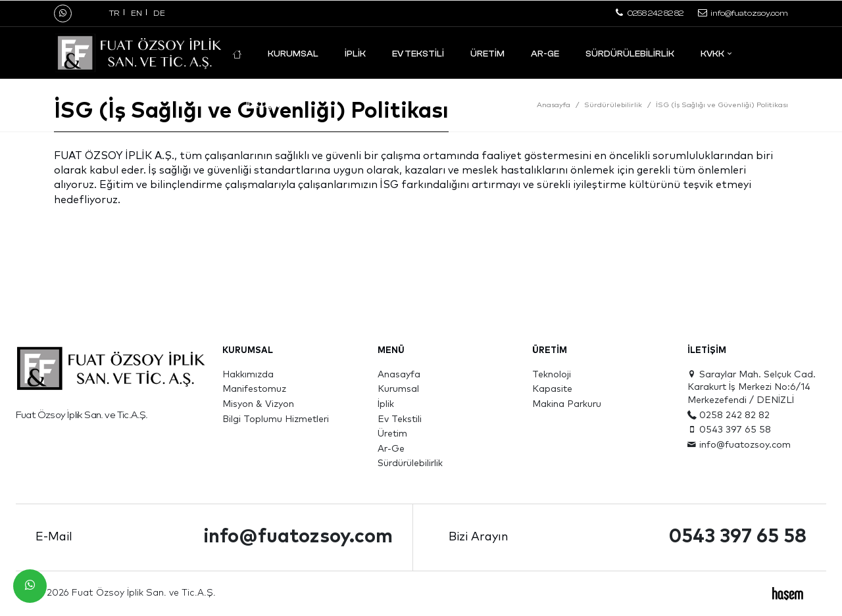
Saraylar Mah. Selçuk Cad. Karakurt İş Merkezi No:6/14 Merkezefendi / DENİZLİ (752, 388)
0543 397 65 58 (729, 430)
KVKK (712, 54)
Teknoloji (552, 375)
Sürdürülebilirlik (630, 54)
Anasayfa (554, 105)
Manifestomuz (254, 389)
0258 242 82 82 (729, 415)
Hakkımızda (248, 375)
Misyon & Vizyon (258, 404)
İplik (355, 54)
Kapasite (552, 389)
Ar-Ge (545, 54)
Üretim (487, 54)
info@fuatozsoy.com (739, 445)
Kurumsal (293, 54)
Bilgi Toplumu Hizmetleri (276, 419)
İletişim (264, 105)
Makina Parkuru (567, 404)
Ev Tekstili (418, 54)
